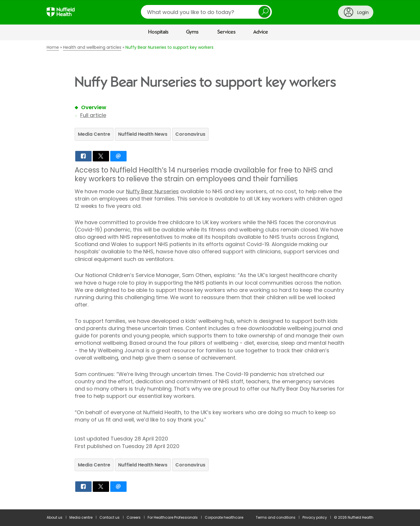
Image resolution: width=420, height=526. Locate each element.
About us (55, 517)
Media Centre (94, 134)
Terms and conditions (276, 517)
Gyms (192, 32)
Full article (93, 115)
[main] (210, 275)
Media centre (81, 517)
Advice (261, 32)
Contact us (110, 517)
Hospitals (158, 32)
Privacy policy (315, 517)
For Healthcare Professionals (173, 517)
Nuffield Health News (143, 134)
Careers (134, 517)
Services (226, 32)
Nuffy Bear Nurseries (152, 191)
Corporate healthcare (224, 517)
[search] (206, 12)
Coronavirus (190, 134)
